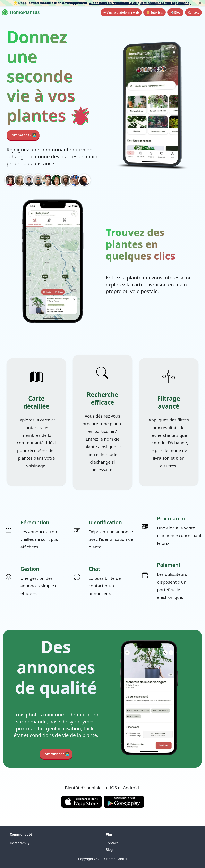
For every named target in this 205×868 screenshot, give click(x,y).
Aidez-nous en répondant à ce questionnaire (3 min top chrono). (140, 3)
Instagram (20, 843)
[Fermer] (200, 3)
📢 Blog (175, 12)
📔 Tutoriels (154, 12)
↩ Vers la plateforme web (121, 12)
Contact (193, 12)
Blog (109, 850)
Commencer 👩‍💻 (23, 135)
